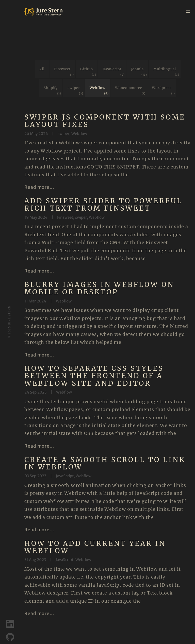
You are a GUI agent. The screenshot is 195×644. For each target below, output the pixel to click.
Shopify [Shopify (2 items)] (52, 91)
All (42, 69)
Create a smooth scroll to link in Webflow (105, 463)
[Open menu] (188, 12)
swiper (63, 134)
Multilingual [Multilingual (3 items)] (166, 72)
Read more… (39, 187)
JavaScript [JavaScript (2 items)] (114, 72)
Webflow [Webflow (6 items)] (99, 91)
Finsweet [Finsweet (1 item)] (64, 72)
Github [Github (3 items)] (88, 72)
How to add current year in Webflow (95, 548)
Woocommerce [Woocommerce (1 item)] (130, 91)
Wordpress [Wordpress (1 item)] (163, 91)
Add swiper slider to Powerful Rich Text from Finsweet (103, 205)
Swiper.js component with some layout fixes (105, 121)
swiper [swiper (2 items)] (75, 91)
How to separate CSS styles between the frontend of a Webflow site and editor (94, 376)
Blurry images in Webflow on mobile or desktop (99, 288)
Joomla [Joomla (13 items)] (139, 72)
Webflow (79, 134)
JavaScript (65, 476)
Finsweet (65, 217)
